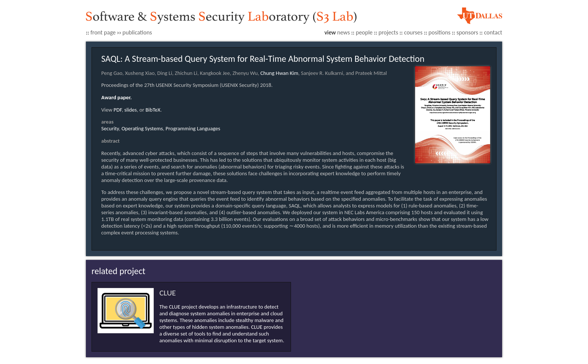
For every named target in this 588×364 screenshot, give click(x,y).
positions (440, 32)
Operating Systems (142, 128)
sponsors (467, 32)
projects (388, 32)
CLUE (168, 293)
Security (110, 128)
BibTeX (153, 110)
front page (103, 32)
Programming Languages (193, 128)
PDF (118, 110)
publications (137, 32)
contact (493, 32)
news (343, 32)
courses (413, 32)
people (364, 32)
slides (131, 110)
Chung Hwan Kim (279, 73)
